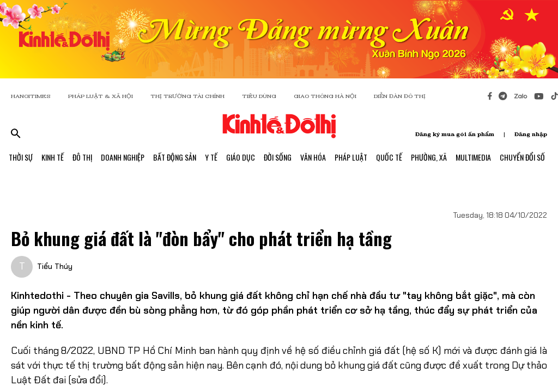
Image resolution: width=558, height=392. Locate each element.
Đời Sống (278, 157)
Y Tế (211, 157)
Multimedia (473, 157)
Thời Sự (21, 157)
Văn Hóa (313, 157)
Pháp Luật (351, 157)
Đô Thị (82, 157)
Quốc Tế (389, 157)
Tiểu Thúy (55, 266)
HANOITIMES (31, 96)
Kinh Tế (53, 157)
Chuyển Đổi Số (522, 157)
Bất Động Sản (175, 157)
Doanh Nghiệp (123, 157)
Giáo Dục (241, 157)
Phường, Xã (429, 157)
